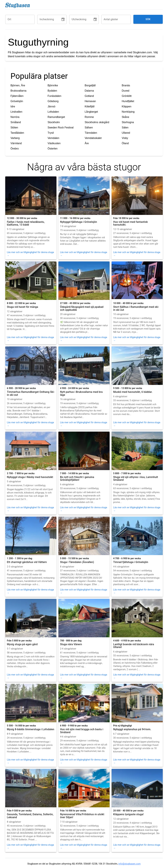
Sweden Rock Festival (61, 128)
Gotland (89, 96)
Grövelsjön (17, 101)
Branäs (126, 85)
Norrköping (128, 112)
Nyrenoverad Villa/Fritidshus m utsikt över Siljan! (82, 816)
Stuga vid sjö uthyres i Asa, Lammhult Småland (136, 479)
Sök (148, 19)
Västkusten (54, 143)
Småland (16, 122)
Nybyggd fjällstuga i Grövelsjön (79, 222)
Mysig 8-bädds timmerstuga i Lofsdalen (31, 729)
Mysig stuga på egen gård (22, 644)
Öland (125, 143)
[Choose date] (63, 19)
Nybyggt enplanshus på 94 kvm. (132, 729)
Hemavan (90, 101)
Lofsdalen (53, 112)
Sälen (125, 128)
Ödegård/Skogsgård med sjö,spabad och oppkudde (82, 308)
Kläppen (127, 106)
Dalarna (89, 91)
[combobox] (20, 19)
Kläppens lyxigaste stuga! (128, 814)
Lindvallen (16, 112)
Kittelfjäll (90, 106)
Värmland (16, 143)
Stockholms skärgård (97, 122)
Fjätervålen (17, 96)
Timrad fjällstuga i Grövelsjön (131, 562)
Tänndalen (91, 133)
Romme (89, 117)
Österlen (52, 149)
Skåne (125, 117)
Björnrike (53, 85)
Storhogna (128, 122)
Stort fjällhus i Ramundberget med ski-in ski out (136, 308)
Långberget (91, 112)
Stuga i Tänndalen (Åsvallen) (77, 562)
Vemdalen (53, 138)
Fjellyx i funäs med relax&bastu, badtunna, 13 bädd (26, 223)
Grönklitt (127, 96)
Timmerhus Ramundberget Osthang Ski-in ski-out (31, 393)
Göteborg (53, 101)
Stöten (14, 128)
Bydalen (52, 91)
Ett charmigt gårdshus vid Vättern (27, 562)
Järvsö (51, 106)
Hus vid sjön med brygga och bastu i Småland (82, 731)
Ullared (126, 133)
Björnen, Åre (18, 85)
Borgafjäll (90, 85)
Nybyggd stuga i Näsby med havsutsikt (30, 477)
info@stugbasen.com (129, 864)
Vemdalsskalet (93, 138)
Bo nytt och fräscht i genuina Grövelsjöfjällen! (77, 479)
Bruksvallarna (18, 91)
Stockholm (54, 122)
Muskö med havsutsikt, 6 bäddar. (133, 392)
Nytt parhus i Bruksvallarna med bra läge (81, 393)
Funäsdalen (54, 96)
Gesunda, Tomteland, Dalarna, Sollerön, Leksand (30, 816)
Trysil (51, 133)
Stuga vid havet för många (22, 307)
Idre (13, 106)
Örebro (15, 149)
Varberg (15, 138)
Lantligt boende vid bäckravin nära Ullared (134, 646)
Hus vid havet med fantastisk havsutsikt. (131, 223)
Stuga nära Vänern (71, 644)
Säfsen (89, 128)
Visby (125, 138)
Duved (126, 91)
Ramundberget (56, 117)
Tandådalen (17, 133)
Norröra (15, 117)
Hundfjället (128, 101)
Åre (87, 143)
